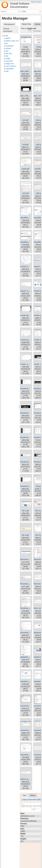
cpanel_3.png (26, 291)
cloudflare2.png (27, 218)
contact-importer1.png (30, 266)
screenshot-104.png (29, 755)
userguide (10, 69)
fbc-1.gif (25, 511)
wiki (7, 71)
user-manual (11, 66)
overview (9, 61)
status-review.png (28, 779)
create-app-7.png (28, 340)
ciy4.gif (25, 145)
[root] (6, 36)
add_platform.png (28, 71)
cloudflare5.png (27, 242)
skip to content (36, 2)
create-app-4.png (28, 315)
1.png (25, 47)
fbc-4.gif (25, 535)
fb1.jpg (39, 486)
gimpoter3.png (27, 657)
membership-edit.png (30, 681)
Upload (38, 24)
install (8, 58)
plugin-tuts (10, 64)
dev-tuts (9, 53)
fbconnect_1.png (28, 559)
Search (19, 11)
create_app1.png (27, 364)
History (33, 795)
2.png (39, 47)
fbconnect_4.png (28, 584)
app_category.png (28, 96)
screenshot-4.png (28, 706)
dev (7, 51)
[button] (37, 31)
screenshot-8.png (28, 730)
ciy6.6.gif (25, 169)
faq (7, 56)
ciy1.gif (25, 120)
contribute (10, 46)
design (8, 48)
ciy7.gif (25, 193)
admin (8, 38)
